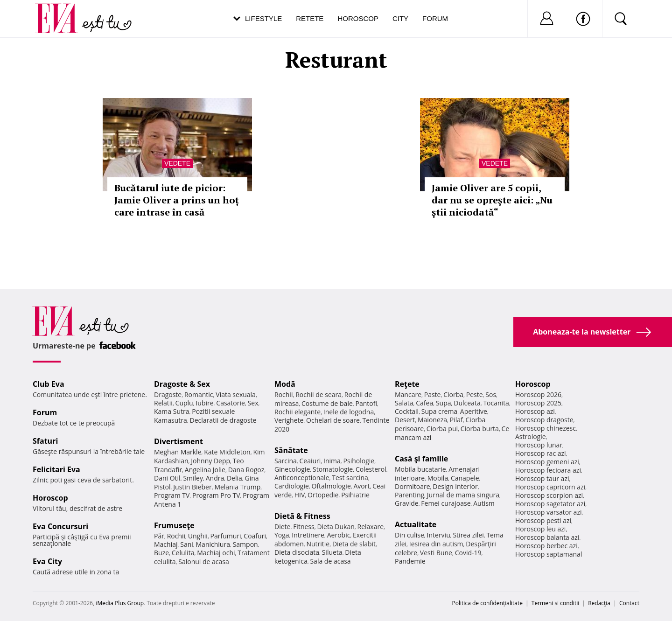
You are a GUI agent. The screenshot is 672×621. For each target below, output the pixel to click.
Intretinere (308, 535)
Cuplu (184, 403)
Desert (405, 420)
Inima (332, 461)
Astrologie (531, 436)
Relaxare (371, 527)
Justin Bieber (192, 487)
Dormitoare (413, 486)
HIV (300, 495)
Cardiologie (292, 486)
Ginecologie (292, 469)
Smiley (193, 478)
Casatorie (231, 403)
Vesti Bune (436, 553)
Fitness (304, 527)
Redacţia (599, 603)
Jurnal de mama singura (463, 495)
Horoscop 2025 (538, 403)
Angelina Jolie (205, 470)
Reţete (407, 384)
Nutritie (318, 544)
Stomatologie (333, 469)
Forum (435, 18)
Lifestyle (263, 18)
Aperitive (474, 411)
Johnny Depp (210, 461)
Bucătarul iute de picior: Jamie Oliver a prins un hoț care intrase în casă (177, 200)
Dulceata (467, 403)
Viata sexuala (236, 394)
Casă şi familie (421, 459)
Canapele (465, 478)
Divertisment (178, 441)
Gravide (407, 503)
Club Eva (49, 384)
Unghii (198, 536)
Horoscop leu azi (540, 529)
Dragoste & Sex (182, 384)
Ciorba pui (442, 429)
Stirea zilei (468, 535)
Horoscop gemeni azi (547, 462)
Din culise (409, 535)
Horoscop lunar (539, 445)
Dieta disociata (297, 552)
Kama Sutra (171, 411)
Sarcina (286, 461)
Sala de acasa (330, 561)
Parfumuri (226, 536)
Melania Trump (237, 487)
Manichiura (213, 544)
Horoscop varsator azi (548, 512)
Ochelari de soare (333, 420)
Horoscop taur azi (542, 478)
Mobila (438, 478)
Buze (161, 553)
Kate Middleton (227, 452)
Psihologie (359, 461)
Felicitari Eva (56, 469)
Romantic (199, 394)
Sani (187, 544)
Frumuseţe (174, 525)
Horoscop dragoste (544, 420)
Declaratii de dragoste (223, 420)
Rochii (176, 536)
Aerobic (339, 535)
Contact (629, 603)
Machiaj (166, 544)
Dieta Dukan (336, 527)
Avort (361, 486)
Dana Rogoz (246, 470)
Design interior (455, 486)
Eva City (47, 561)
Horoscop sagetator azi (550, 504)
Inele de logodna (349, 412)
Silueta (332, 552)
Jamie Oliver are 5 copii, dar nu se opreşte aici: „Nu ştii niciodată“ (492, 200)
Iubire (204, 403)
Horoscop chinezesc (546, 428)
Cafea (424, 403)
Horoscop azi (535, 411)
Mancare (408, 394)
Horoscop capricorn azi (550, 487)
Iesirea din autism (436, 544)
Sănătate (291, 450)
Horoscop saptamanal (549, 554)
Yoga (282, 535)
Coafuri (255, 536)
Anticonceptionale (302, 478)
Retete (310, 18)
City (400, 18)
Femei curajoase (446, 503)
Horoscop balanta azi (547, 537)
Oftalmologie (331, 486)
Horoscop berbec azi (546, 546)
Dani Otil (167, 478)
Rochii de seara (318, 394)
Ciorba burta (480, 429)
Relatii (163, 403)
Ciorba (453, 394)
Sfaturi (45, 441)
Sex (253, 403)
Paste (433, 394)
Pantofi (366, 403)
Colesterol (371, 469)
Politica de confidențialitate (487, 603)
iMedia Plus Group (120, 603)
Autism (484, 503)
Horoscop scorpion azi (549, 495)
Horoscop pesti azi (543, 520)
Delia (234, 478)
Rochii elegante (297, 412)
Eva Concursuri (60, 526)
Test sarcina (350, 478)
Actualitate (416, 524)
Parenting (409, 495)
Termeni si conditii (556, 603)
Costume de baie (327, 403)
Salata (404, 403)
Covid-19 (468, 553)
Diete (282, 527)
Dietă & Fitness (302, 516)
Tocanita (496, 403)
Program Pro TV (216, 495)
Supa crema (439, 411)
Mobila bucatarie (420, 469)
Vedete (177, 163)
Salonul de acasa (204, 562)
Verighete (289, 420)
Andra (215, 478)
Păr (159, 536)
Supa (444, 403)
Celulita (183, 553)
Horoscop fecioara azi (548, 470)
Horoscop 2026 (538, 394)
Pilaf (456, 420)
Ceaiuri (310, 461)
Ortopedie (323, 495)
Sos (491, 394)
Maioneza (432, 420)
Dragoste (168, 394)
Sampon (245, 544)
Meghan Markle (178, 452)
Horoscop (358, 18)
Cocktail (407, 411)
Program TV (172, 495)
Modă (285, 384)
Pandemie (410, 561)
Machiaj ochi (216, 553)
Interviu (439, 535)
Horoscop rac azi (541, 453)
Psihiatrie (355, 495)
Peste (475, 394)
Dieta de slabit (354, 544)
